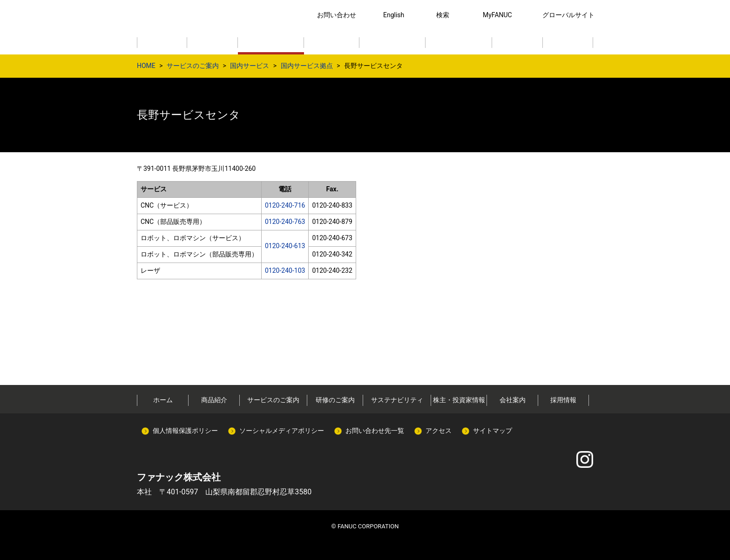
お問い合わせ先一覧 (375, 431)
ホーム (163, 400)
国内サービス (250, 66)
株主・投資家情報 (459, 400)
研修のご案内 (335, 400)
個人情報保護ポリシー (185, 431)
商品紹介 (214, 400)
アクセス (439, 431)
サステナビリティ (397, 400)
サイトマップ (493, 431)
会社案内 (513, 400)
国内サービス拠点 (307, 66)
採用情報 (563, 400)
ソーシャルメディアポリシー (282, 431)
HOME (146, 66)
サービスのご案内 (193, 66)
